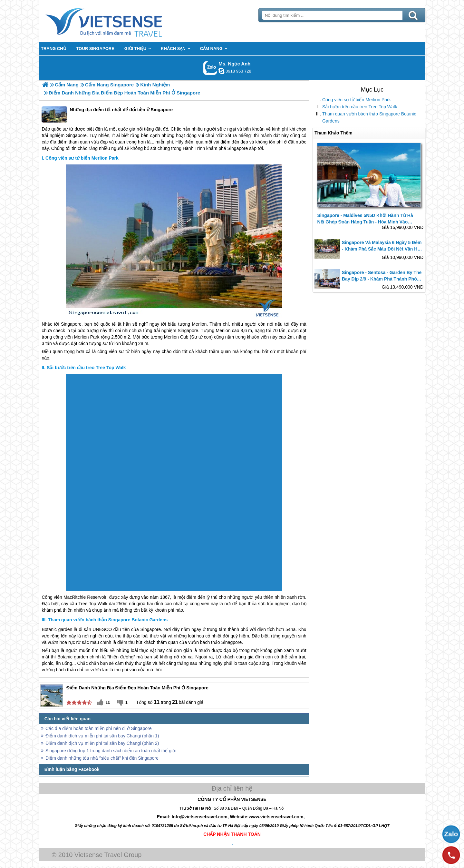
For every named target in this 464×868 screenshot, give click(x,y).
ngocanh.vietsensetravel (221, 71)
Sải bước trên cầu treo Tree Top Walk (360, 107)
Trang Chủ (120, 21)
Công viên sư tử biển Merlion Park (357, 100)
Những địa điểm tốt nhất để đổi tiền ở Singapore (107, 114)
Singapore (76, 135)
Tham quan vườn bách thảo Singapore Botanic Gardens (369, 117)
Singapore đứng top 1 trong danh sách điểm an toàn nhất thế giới (111, 751)
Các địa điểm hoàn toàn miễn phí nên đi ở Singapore (98, 728)
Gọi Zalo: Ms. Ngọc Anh (210, 68)
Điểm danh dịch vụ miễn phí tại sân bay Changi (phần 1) (102, 736)
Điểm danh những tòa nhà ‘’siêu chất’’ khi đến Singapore (102, 758)
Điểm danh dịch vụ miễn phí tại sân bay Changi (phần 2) (102, 743)
